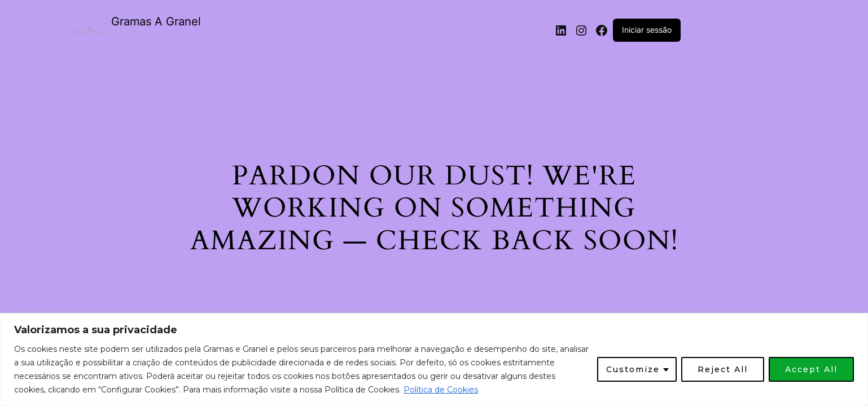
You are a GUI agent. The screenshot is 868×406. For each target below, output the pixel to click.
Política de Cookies (441, 390)
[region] (434, 359)
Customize (633, 369)
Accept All (811, 369)
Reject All (723, 369)
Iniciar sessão (647, 30)
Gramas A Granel (156, 21)
